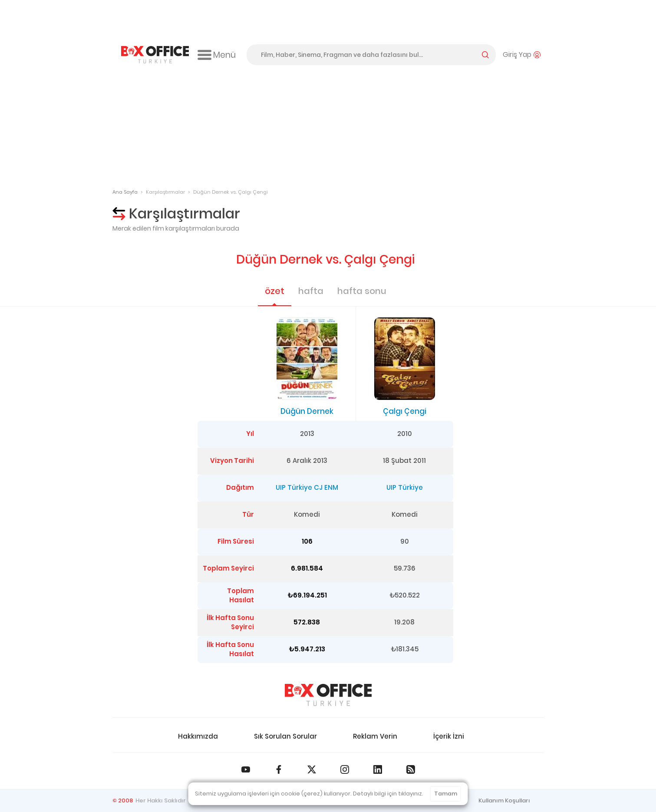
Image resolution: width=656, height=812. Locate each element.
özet (275, 291)
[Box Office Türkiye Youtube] (246, 769)
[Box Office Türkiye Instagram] (345, 769)
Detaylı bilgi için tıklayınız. (388, 794)
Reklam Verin (375, 736)
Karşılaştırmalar (165, 192)
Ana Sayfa (125, 192)
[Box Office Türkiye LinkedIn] (378, 769)
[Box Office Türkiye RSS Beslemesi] (411, 769)
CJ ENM (326, 487)
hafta (311, 291)
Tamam (446, 794)
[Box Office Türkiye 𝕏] (312, 769)
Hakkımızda (198, 736)
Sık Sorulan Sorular (285, 736)
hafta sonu (362, 291)
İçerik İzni (449, 736)
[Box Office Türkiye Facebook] (279, 769)
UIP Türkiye (294, 487)
